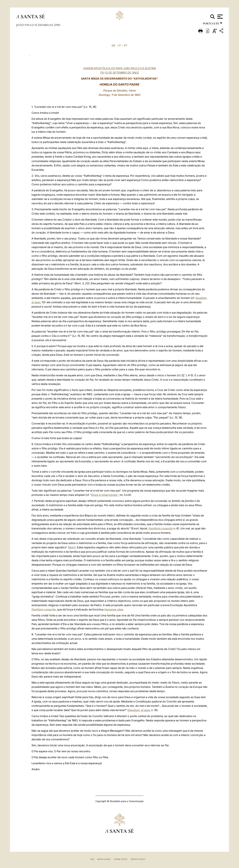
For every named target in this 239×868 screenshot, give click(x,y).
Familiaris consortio (161, 528)
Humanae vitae (114, 609)
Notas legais (104, 859)
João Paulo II (27, 25)
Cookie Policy (121, 859)
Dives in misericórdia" (105, 495)
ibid (72, 547)
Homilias (46, 25)
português (211, 24)
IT (120, 46)
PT (126, 46)
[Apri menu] (220, 17)
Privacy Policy (138, 859)
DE (114, 46)
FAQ (92, 859)
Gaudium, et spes (139, 710)
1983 (58, 25)
